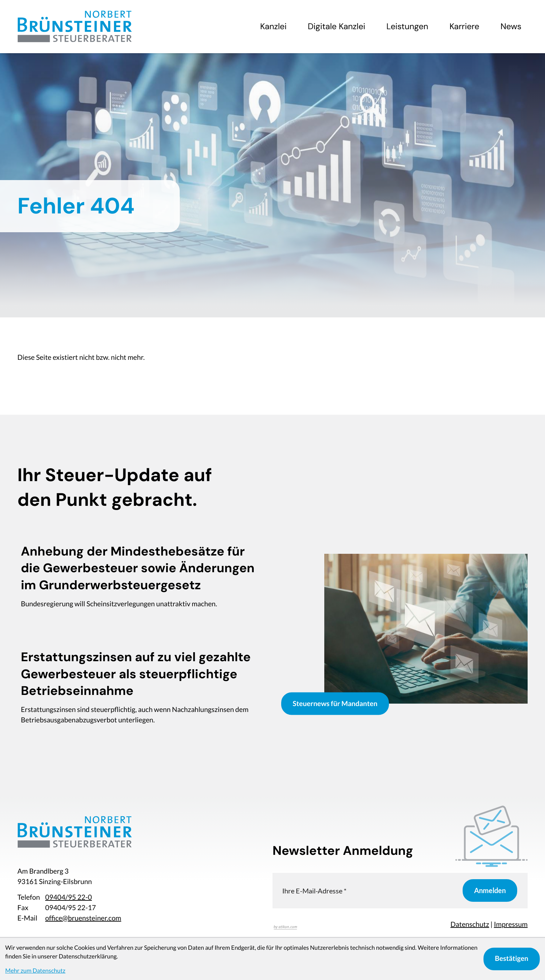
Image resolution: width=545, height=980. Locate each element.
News (511, 27)
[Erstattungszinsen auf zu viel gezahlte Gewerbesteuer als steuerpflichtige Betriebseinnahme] (141, 690)
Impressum (511, 924)
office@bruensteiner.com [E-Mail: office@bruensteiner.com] (83, 918)
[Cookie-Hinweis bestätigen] (512, 959)
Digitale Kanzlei (337, 27)
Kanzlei (273, 27)
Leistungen (407, 27)
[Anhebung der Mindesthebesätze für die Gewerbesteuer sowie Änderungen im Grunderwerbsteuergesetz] (141, 579)
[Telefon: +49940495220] (68, 897)
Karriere (464, 27)
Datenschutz (470, 924)
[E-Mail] (368, 890)
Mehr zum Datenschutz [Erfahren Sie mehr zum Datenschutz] (35, 970)
